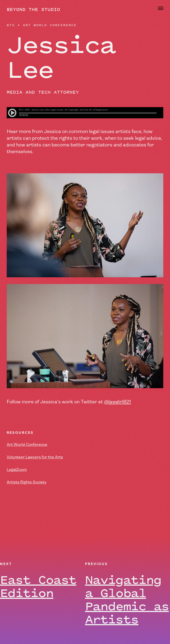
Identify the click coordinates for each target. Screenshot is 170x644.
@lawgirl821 (118, 402)
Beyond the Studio (33, 9)
